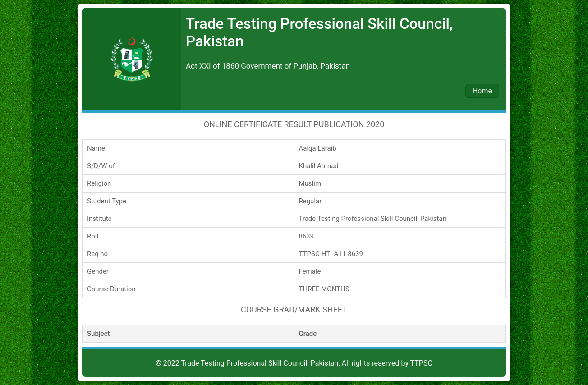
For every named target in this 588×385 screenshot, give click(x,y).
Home (482, 91)
